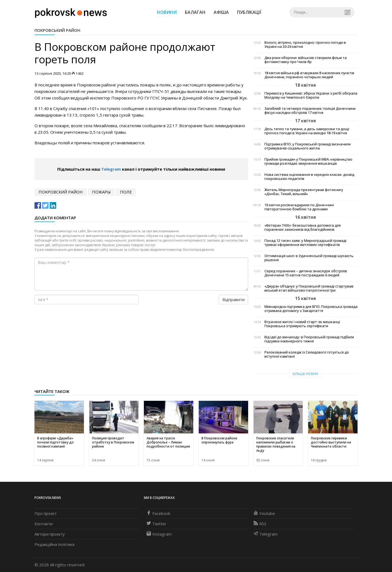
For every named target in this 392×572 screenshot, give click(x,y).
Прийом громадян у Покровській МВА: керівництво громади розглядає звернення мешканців (308, 161)
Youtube (264, 513)
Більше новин (305, 374)
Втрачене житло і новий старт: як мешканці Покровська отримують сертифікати (302, 324)
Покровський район (57, 30)
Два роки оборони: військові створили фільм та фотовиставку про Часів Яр (306, 60)
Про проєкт (46, 513)
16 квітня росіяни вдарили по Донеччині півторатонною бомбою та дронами (299, 207)
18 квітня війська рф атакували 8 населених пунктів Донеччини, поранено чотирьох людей (309, 75)
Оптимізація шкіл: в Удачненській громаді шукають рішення (309, 258)
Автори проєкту (50, 534)
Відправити (233, 299)
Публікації (249, 12)
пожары (101, 192)
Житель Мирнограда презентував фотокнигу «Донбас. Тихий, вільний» (304, 192)
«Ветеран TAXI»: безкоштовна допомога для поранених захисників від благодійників (303, 227)
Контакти (44, 524)
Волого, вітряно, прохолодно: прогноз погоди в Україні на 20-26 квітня (305, 45)
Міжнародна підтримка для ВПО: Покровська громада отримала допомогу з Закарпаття (311, 309)
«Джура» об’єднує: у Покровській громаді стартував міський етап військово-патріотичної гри (309, 288)
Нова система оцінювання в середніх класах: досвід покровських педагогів (309, 177)
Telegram (111, 169)
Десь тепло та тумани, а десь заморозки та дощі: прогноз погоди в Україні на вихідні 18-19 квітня (307, 131)
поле (126, 192)
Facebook (158, 513)
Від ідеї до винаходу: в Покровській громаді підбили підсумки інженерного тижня (309, 339)
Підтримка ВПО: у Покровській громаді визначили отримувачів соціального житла (308, 146)
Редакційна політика (54, 544)
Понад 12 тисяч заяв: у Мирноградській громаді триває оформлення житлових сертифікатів (305, 243)
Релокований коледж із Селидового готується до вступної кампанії (307, 354)
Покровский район (61, 192)
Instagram (159, 534)
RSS (260, 524)
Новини (167, 12)
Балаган (195, 12)
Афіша (221, 12)
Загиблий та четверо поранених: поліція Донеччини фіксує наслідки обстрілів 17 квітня (310, 111)
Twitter (157, 524)
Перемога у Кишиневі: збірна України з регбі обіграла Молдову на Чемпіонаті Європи (311, 95)
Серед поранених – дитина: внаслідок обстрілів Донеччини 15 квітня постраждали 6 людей (306, 273)
